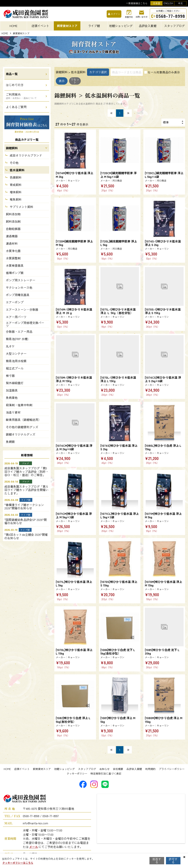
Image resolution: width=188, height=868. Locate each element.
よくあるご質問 (16, 107)
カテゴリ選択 (98, 72)
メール (34, 847)
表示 (65, 81)
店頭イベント (22, 769)
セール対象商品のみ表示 (164, 72)
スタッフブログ (87, 769)
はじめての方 (15, 85)
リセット (85, 81)
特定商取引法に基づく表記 (106, 773)
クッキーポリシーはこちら (18, 863)
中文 (180, 3)
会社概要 (118, 769)
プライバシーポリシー (172, 769)
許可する (173, 861)
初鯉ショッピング (64, 769)
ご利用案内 (21, 96)
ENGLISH (168, 3)
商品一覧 (12, 74)
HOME (13, 26)
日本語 (157, 3)
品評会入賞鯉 (134, 769)
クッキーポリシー (77, 773)
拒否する (157, 861)
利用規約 (150, 769)
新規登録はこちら (138, 3)
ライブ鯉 (94, 26)
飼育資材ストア (42, 769)
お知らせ (104, 769)
